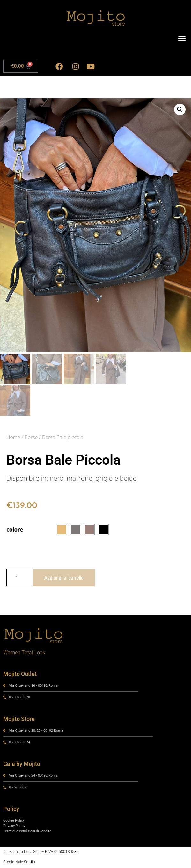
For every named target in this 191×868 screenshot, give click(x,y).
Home (13, 438)
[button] (182, 38)
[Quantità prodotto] (19, 579)
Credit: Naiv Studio (19, 863)
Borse (31, 438)
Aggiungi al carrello (64, 578)
